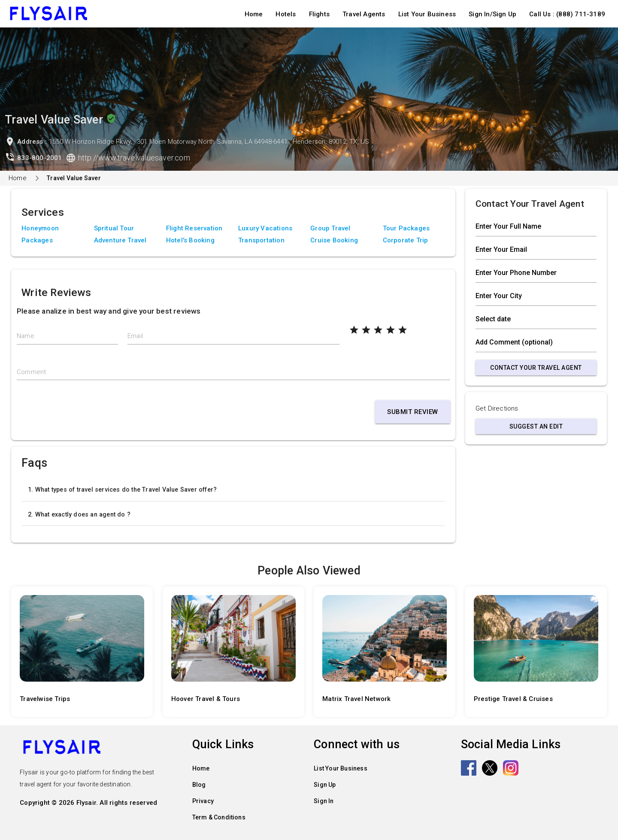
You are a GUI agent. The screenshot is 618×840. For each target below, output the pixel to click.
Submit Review (413, 412)
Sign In (324, 801)
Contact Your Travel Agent (536, 368)
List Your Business (427, 14)
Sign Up (325, 785)
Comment (31, 372)
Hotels (286, 14)
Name (26, 336)
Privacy (203, 801)
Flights (319, 14)
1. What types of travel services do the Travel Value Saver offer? (122, 489)
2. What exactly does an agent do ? (79, 514)
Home (254, 14)
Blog (199, 785)
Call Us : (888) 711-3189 (567, 14)
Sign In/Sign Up (492, 14)
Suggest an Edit (536, 426)
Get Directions (497, 408)
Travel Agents (364, 14)
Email (135, 336)
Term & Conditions (219, 817)
